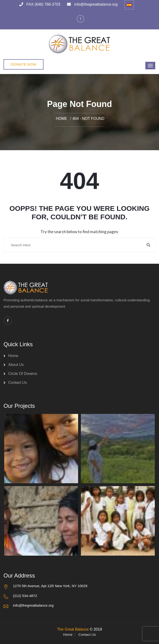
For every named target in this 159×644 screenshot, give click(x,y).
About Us (16, 365)
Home (61, 119)
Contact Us (18, 383)
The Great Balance (73, 629)
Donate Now (24, 64)
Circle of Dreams (23, 374)
